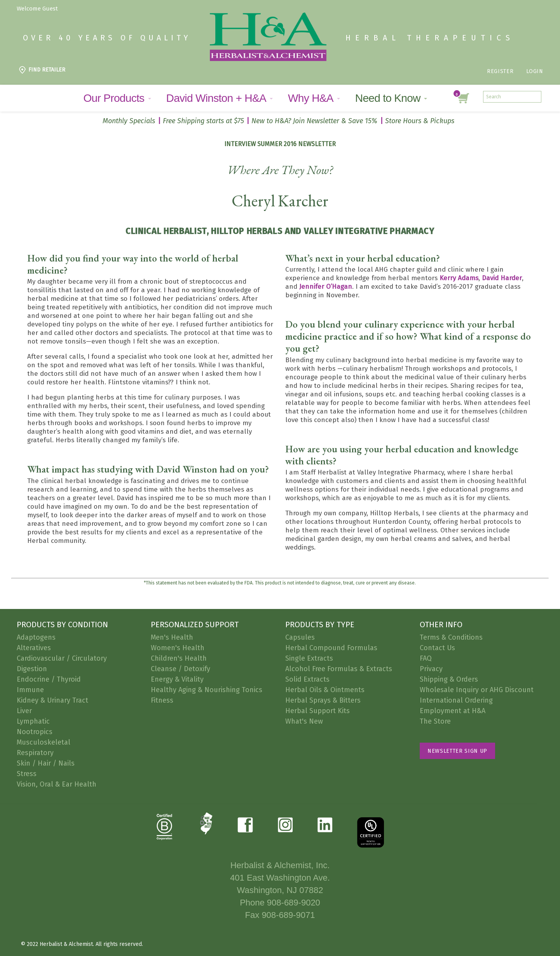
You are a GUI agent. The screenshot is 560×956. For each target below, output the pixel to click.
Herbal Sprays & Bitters (323, 700)
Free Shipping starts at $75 (203, 121)
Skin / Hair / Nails (46, 763)
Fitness (162, 700)
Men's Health (172, 637)
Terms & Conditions (451, 637)
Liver (24, 711)
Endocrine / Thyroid (49, 679)
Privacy (431, 669)
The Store (435, 721)
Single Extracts (309, 658)
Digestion (32, 669)
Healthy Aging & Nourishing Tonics (207, 690)
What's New (304, 721)
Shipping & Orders (449, 679)
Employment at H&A (453, 711)
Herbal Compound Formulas (331, 648)
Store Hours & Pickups (420, 121)
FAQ (426, 658)
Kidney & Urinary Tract (52, 700)
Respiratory (35, 753)
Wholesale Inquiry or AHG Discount (477, 690)
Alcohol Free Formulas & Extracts (339, 669)
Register (500, 71)
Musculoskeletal (44, 742)
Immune (30, 690)
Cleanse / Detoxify (181, 669)
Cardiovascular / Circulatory (62, 658)
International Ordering (456, 700)
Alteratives (34, 648)
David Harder (502, 278)
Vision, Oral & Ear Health (57, 784)
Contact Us (437, 648)
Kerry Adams (459, 278)
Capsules (300, 637)
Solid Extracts (307, 679)
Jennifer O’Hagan (326, 287)
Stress (27, 774)
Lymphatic (33, 721)
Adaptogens (36, 637)
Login (535, 71)
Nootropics (35, 732)
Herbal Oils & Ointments (325, 690)
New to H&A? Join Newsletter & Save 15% (314, 121)
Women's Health (178, 648)
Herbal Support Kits (318, 711)
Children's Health (179, 658)
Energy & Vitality (177, 679)
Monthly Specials (129, 121)
